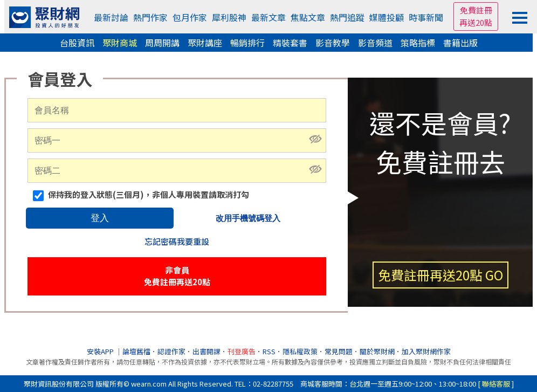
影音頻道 (375, 43)
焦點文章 (308, 17)
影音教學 (333, 43)
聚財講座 (205, 43)
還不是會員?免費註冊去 (440, 196)
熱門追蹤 (347, 17)
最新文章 (268, 17)
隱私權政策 (300, 351)
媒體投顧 (387, 17)
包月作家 (190, 17)
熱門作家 (150, 17)
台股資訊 (77, 43)
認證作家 (171, 351)
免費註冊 (476, 10)
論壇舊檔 (136, 351)
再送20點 (476, 22)
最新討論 (111, 17)
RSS (269, 351)
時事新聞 (426, 17)
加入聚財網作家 (426, 351)
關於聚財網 (377, 351)
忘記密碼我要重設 (177, 241)
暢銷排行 (247, 43)
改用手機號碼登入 (248, 218)
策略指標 (418, 43)
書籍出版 (460, 43)
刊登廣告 (242, 351)
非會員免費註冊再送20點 (177, 276)
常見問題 (339, 351)
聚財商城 (120, 43)
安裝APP (101, 351)
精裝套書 (290, 43)
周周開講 (162, 43)
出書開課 (206, 351)
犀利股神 (229, 17)
